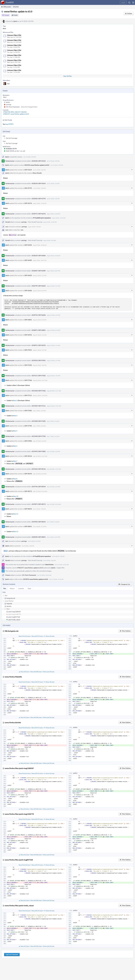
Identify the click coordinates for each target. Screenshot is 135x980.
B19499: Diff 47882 (39, 451)
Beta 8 (15, 479)
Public (16, 15)
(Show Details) (37, 173)
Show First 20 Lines (24, 636)
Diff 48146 (28, 456)
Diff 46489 (28, 260)
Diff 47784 (28, 426)
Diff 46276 (28, 203)
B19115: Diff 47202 (39, 376)
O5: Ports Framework (13, 107)
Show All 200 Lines (36, 672)
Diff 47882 (28, 441)
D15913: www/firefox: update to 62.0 (37, 165)
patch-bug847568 (14, 617)
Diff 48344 (28, 474)
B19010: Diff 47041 (39, 360)
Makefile (9, 604)
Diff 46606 (28, 291)
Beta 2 (15, 400)
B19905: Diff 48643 (39, 522)
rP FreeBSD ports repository (42, 218)
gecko (8, 102)
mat (8, 84)
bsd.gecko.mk (11, 598)
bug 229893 (9, 124)
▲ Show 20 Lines (24, 672)
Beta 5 (15, 446)
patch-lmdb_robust (14, 620)
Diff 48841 (28, 526)
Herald (7, 222)
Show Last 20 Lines (49, 672)
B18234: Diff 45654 (39, 183)
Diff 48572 (28, 491)
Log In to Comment (12, 955)
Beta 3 (15, 416)
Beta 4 (15, 431)
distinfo (9, 606)
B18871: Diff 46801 (39, 330)
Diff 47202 (28, 365)
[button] (133, 2)
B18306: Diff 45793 (39, 199)
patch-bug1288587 (15, 612)
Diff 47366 (28, 380)
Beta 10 (16, 496)
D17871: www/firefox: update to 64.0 (36, 579)
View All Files (67, 76)
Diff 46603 (28, 275)
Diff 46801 (28, 320)
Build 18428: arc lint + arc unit (16, 151)
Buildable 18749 (11, 149)
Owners (8, 575)
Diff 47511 (28, 395)
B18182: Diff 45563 (39, 161)
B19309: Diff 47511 (39, 406)
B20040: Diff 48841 (39, 537)
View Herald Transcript (35, 222)
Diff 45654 (28, 170)
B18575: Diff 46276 (39, 214)
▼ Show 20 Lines (49, 636)
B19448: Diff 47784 (39, 436)
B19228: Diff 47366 (39, 391)
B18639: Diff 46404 (39, 256)
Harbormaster (10, 161)
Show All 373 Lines (37, 636)
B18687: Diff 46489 (39, 271)
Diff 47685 (28, 411)
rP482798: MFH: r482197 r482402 (15, 112)
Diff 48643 (28, 509)
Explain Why (61, 568)
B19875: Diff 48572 (39, 504)
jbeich (15, 21)
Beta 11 (16, 514)
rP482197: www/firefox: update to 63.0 (16, 114)
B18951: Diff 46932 (39, 345)
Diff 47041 (28, 350)
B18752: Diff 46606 (39, 315)
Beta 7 (15, 461)
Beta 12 (16, 531)
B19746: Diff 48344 (39, 487)
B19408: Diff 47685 (39, 421)
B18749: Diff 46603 (39, 286)
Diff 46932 (28, 335)
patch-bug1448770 (15, 614)
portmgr (9, 105)
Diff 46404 (28, 245)
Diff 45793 (28, 188)
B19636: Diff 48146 (39, 469)
